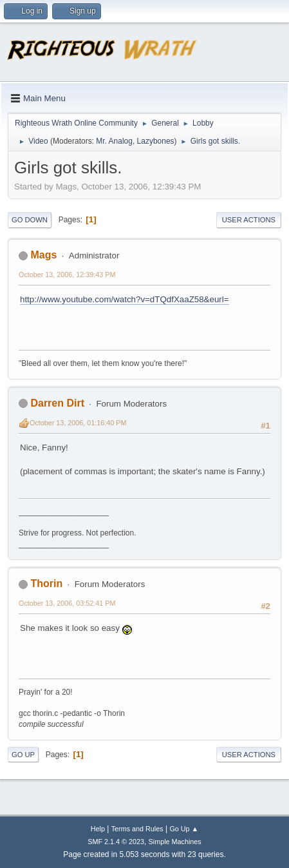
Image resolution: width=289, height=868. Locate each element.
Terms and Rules (137, 829)
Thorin (46, 583)
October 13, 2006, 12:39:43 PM (67, 275)
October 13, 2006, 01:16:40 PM (78, 423)
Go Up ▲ (184, 829)
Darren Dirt (57, 403)
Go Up (23, 755)
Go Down (30, 220)
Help (98, 829)
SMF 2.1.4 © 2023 (116, 842)
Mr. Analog (114, 141)
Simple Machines (175, 842)
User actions (249, 220)
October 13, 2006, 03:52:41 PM (67, 603)
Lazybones (156, 141)
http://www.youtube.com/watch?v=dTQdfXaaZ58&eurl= (125, 299)
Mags (43, 255)
